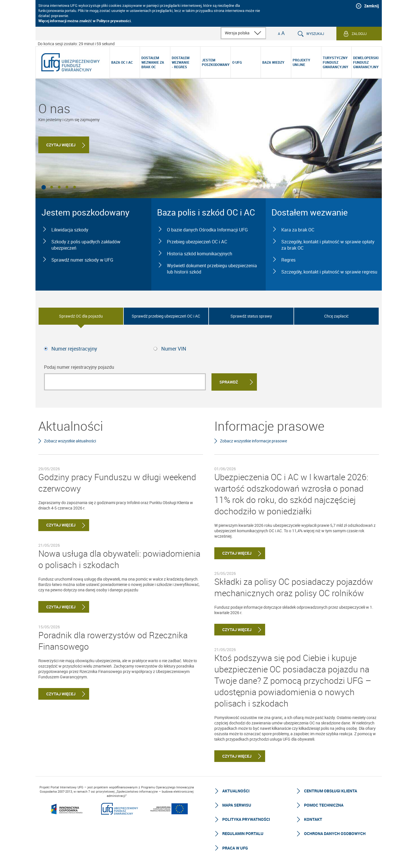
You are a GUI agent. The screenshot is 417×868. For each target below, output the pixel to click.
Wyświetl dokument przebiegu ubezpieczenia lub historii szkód (212, 269)
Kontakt (313, 819)
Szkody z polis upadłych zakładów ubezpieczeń (86, 245)
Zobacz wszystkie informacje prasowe (253, 441)
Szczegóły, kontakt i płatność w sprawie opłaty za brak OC (328, 245)
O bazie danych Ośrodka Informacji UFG (207, 230)
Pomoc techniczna (324, 805)
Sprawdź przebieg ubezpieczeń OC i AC (166, 316)
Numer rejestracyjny (74, 349)
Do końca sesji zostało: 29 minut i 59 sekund (76, 44)
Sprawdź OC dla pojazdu (81, 316)
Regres (288, 260)
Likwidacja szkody (70, 230)
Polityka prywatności (246, 819)
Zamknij (372, 6)
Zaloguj (359, 34)
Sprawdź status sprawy (251, 316)
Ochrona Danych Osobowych (335, 833)
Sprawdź (229, 382)
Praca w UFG (235, 848)
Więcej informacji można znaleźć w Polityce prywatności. (85, 21)
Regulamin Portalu (243, 833)
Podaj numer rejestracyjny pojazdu (79, 367)
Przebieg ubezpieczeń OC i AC (197, 242)
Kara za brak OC (298, 230)
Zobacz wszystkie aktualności (70, 441)
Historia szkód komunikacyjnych (200, 254)
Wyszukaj (315, 34)
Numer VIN (174, 349)
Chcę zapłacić (336, 316)
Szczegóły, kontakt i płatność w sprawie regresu (329, 272)
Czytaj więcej (61, 145)
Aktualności (236, 791)
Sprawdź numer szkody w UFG (82, 260)
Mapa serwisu (237, 805)
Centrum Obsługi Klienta (331, 791)
